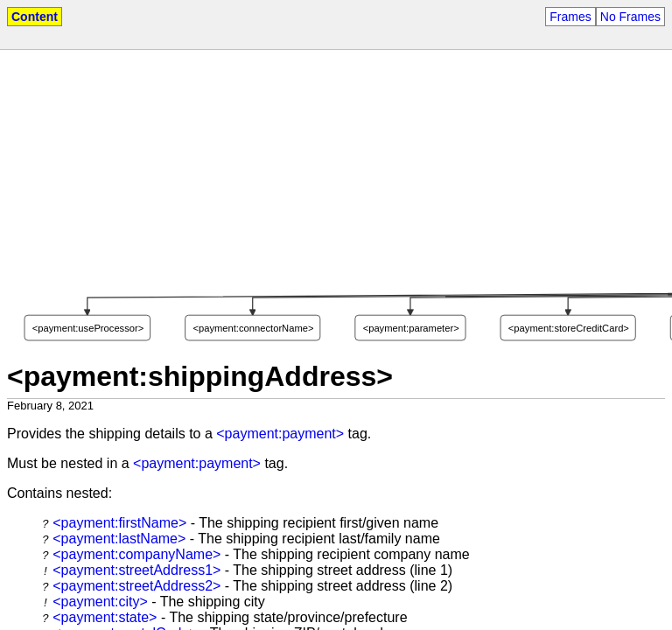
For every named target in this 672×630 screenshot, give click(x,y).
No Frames (630, 17)
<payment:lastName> (119, 539)
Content (35, 17)
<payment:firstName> (119, 523)
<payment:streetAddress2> (136, 586)
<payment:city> (100, 602)
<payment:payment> (280, 434)
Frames (570, 17)
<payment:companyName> (136, 554)
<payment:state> (105, 617)
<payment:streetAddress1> (136, 570)
